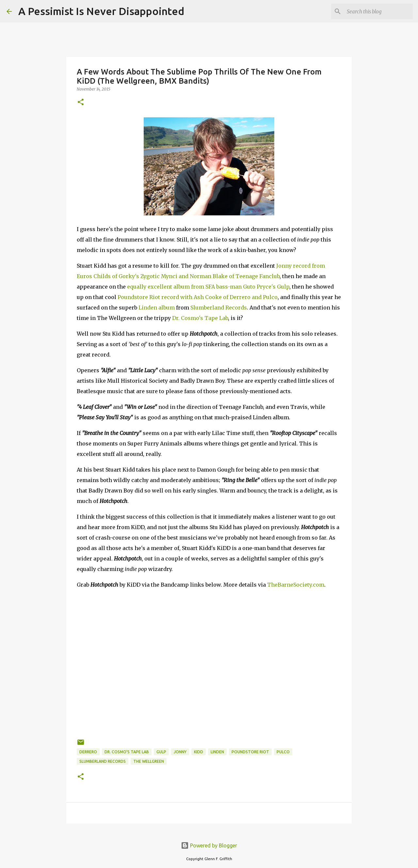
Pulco (283, 752)
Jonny (180, 752)
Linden (217, 752)
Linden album (157, 308)
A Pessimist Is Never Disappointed (101, 11)
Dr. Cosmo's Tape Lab (200, 318)
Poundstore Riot (250, 752)
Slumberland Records (219, 308)
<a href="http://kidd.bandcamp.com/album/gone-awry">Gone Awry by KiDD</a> (209, 662)
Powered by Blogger (209, 845)
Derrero (88, 752)
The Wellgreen (149, 761)
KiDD (199, 752)
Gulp (161, 752)
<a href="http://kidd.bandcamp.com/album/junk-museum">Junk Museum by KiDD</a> (209, 615)
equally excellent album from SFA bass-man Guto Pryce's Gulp (208, 287)
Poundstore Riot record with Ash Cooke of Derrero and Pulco (198, 297)
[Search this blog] (378, 11)
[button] (81, 102)
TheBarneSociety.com (296, 585)
